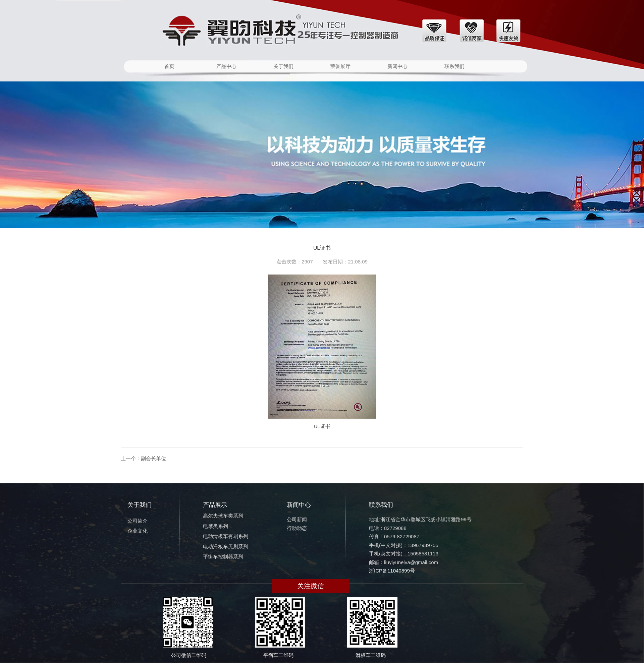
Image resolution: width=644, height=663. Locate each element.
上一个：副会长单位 (143, 458)
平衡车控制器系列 (223, 557)
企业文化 (138, 531)
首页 (169, 66)
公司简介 (138, 521)
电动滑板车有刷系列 (226, 536)
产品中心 (226, 66)
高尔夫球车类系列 (223, 516)
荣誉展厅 (340, 66)
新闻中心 (397, 66)
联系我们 (454, 66)
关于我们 (283, 66)
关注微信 (311, 586)
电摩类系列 (216, 526)
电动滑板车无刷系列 (226, 547)
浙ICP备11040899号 (392, 571)
